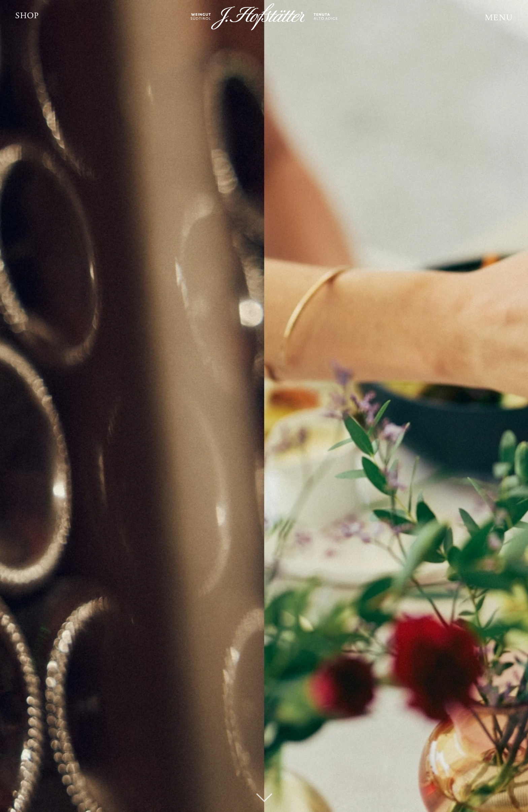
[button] (499, 19)
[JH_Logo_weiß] (264, 17)
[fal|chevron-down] (264, 787)
